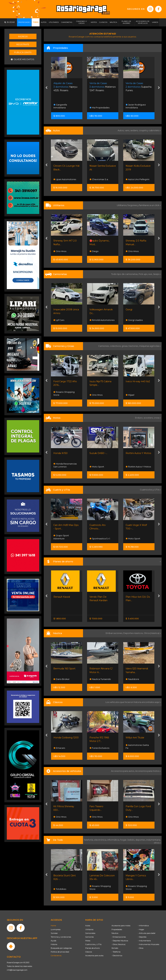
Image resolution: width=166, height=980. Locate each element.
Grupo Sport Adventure (61, 465)
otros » (157, 843)
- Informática (143, 926)
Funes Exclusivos (136, 748)
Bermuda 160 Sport (101, 669)
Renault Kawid (98, 597)
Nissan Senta (61, 610)
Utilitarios (89, 929)
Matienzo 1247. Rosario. (139, 87)
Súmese (54, 933)
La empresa (56, 929)
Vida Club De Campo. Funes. (67, 87)
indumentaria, (154, 840)
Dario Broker (62, 679)
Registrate (23, 44)
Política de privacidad (60, 952)
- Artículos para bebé (147, 933)
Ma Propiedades (136, 108)
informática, (114, 840)
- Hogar (141, 929)
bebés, (131, 840)
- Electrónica (117, 956)
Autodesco (61, 748)
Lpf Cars (95, 320)
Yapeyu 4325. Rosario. (102, 87)
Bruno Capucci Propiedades (63, 106)
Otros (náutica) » (152, 633)
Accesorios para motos (147, 771)
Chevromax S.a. (135, 179)
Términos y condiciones (61, 937)
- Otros (141, 948)
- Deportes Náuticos (120, 941)
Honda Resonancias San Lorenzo (101, 465)
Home (53, 926)
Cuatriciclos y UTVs (93, 944)
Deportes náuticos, (133, 633)
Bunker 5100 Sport (64, 669)
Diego (130, 251)
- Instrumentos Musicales (148, 944)
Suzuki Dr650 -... (135, 453)
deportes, (141, 840)
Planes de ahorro (92, 948)
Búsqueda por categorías (61, 948)
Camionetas (90, 933)
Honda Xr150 (97, 453)
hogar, (124, 840)
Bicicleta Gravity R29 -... (67, 876)
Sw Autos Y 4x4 (63, 320)
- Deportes (142, 937)
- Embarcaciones (119, 937)
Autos (88, 926)
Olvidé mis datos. (23, 59)
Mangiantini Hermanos (61, 178)
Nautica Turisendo (136, 679)
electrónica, (101, 840)
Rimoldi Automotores (138, 320)
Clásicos (89, 952)
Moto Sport (133, 467)
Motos (88, 941)
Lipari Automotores (101, 179)
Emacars (95, 748)
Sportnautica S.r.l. (64, 539)
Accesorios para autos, (123, 771)
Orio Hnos (60, 251)
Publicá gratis (23, 52)
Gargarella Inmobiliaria (96, 106)
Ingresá (23, 36)
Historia (54, 944)
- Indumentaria (144, 941)
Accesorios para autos (94, 956)
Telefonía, (89, 840)
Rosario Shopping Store (100, 393)
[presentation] (46, 88)
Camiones (89, 937)
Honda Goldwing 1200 (102, 738)
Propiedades (117, 929)
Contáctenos (56, 956)
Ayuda (53, 941)
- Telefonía (116, 952)
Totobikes (60, 889)
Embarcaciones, (114, 633)
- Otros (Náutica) (119, 944)
